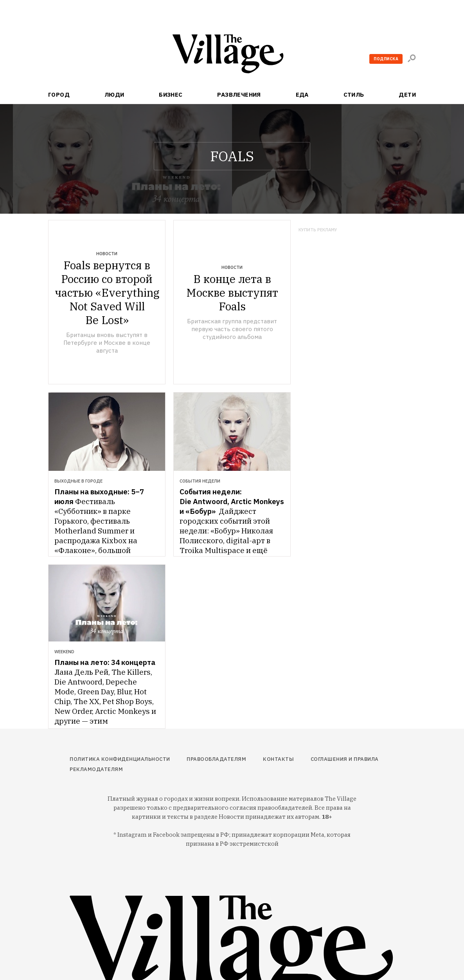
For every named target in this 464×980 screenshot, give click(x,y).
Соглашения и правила (345, 759)
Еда (302, 95)
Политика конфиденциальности (120, 759)
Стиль (354, 95)
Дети (407, 95)
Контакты (278, 759)
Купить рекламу (318, 230)
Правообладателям (216, 759)
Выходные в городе (78, 481)
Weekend (64, 652)
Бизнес (171, 95)
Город (59, 95)
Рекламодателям (96, 769)
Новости (107, 254)
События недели (200, 481)
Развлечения (239, 95)
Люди (114, 95)
